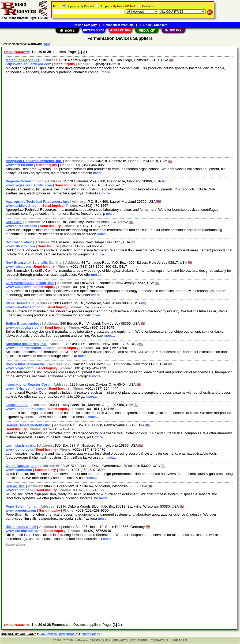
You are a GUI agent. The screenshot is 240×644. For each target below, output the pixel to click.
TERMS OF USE (100, 640)
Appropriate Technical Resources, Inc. (37, 202)
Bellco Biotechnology (23, 323)
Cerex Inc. (14, 222)
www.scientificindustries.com (30, 348)
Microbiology (91, 634)
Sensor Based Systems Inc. (28, 425)
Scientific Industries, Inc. (26, 344)
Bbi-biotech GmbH (21, 527)
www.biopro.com (20, 368)
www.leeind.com (19, 449)
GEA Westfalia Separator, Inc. (30, 283)
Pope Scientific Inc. (22, 506)
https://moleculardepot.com (28, 64)
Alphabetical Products (118, 25)
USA (47, 44)
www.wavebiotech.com (25, 307)
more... (107, 72)
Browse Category (85, 25)
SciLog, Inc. (15, 486)
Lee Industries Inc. (21, 445)
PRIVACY (120, 640)
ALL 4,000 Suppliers (153, 25)
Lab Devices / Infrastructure (59, 634)
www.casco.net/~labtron (26, 409)
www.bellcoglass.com (24, 327)
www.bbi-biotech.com (24, 531)
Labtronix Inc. (17, 405)
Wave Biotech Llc (20, 303)
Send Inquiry (65, 64)
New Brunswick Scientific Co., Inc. (34, 262)
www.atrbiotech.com (23, 206)
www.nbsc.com (18, 267)
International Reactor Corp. (28, 384)
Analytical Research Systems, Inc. (34, 161)
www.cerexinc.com (21, 226)
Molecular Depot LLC (23, 60)
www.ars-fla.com (19, 165)
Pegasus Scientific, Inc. (25, 181)
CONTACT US (160, 640)
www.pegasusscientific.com (29, 185)
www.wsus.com (18, 287)
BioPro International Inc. (26, 364)
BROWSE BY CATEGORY (18, 634)
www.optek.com (19, 470)
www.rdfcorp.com (20, 246)
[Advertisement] (120, 117)
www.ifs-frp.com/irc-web (26, 388)
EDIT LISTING (138, 640)
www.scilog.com (19, 490)
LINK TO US (179, 640)
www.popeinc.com (21, 510)
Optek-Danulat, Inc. (21, 466)
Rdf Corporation (19, 242)
